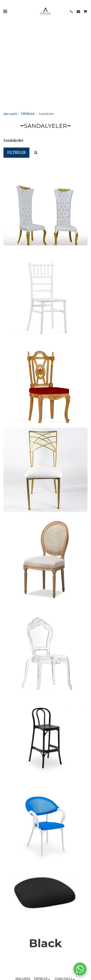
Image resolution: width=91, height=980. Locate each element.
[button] (5, 11)
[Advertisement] (43, 43)
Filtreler (16, 153)
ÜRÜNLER (28, 114)
